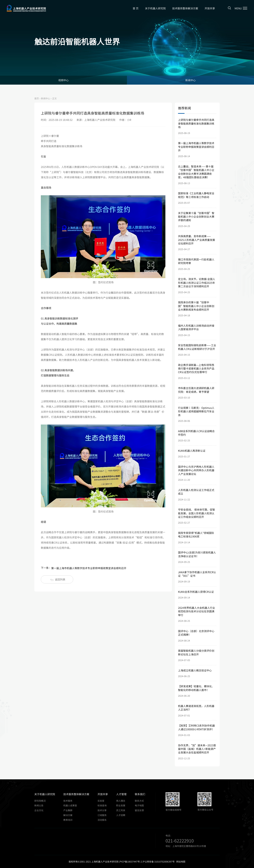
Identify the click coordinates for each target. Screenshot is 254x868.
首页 (37, 98)
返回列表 (58, 579)
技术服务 (68, 801)
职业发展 (121, 805)
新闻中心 (190, 80)
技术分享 (102, 810)
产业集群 (68, 810)
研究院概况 (40, 801)
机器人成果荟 (70, 805)
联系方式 (139, 801)
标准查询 (102, 805)
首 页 (136, 8)
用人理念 (121, 801)
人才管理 (121, 794)
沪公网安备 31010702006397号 (159, 862)
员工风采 (121, 810)
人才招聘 (121, 815)
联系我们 (140, 794)
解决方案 (68, 815)
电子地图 (139, 805)
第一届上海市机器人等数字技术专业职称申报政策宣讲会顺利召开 (89, 568)
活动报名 (102, 820)
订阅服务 (102, 815)
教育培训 (68, 820)
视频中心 (63, 80)
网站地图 (181, 862)
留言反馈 (139, 810)
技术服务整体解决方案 (185, 8)
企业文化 (39, 810)
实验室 (101, 801)
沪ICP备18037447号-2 (130, 862)
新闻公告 (39, 805)
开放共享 (210, 8)
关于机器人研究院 (155, 8)
